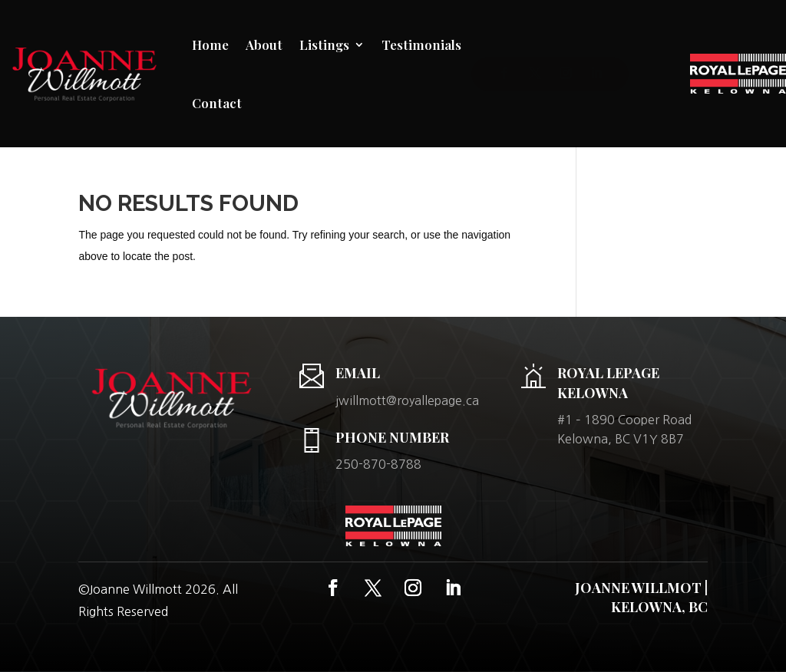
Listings (324, 44)
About (264, 44)
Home (210, 44)
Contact (217, 103)
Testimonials (421, 44)
